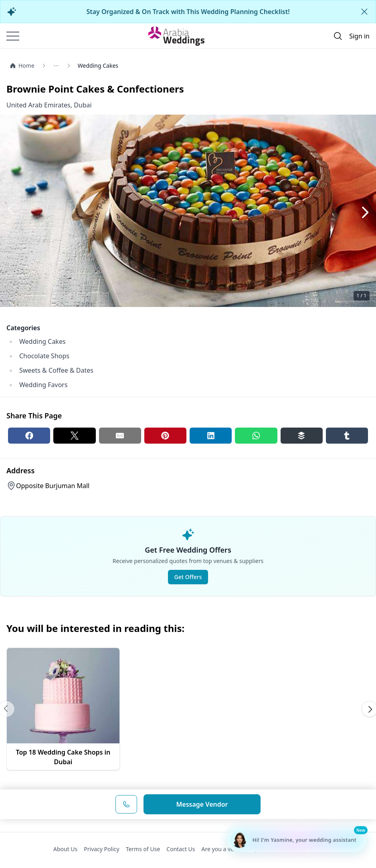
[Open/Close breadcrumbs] (64, 66)
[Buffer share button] (302, 436)
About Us (65, 849)
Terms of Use (143, 849)
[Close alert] (364, 12)
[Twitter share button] (74, 436)
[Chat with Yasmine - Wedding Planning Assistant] (297, 840)
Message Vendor (202, 804)
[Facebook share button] (29, 436)
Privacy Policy (101, 849)
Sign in (359, 36)
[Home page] (176, 36)
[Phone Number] (126, 804)
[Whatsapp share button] (256, 436)
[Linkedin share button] (211, 436)
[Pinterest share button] (165, 436)
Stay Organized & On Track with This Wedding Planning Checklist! (188, 12)
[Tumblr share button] (347, 436)
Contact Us (181, 849)
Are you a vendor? (225, 849)
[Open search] (338, 36)
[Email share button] (120, 436)
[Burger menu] (13, 36)
